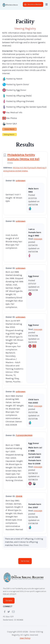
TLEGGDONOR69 (24, 435)
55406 (19, 496)
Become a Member (33, 4)
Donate (9, 601)
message (38, 239)
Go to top (25, 561)
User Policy (25, 638)
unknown (21, 181)
